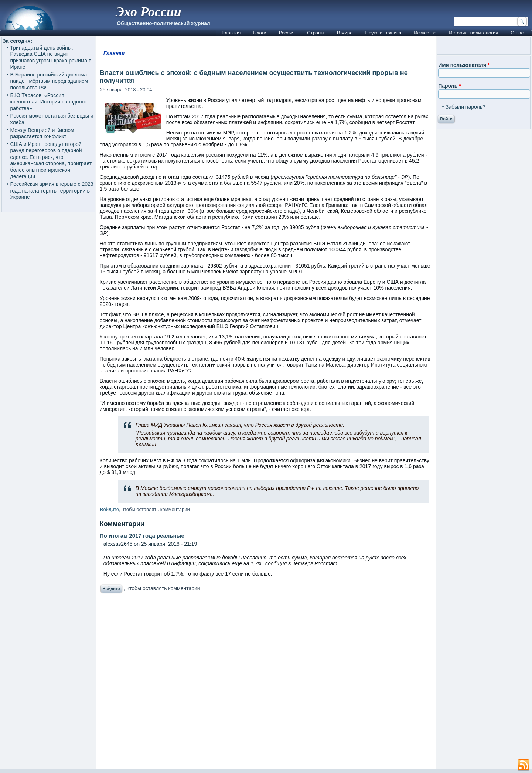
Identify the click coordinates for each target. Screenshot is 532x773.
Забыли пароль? (465, 107)
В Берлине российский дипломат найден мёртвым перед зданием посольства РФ (50, 81)
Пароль (449, 86)
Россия (287, 33)
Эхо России (148, 12)
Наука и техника (383, 33)
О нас (517, 33)
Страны (316, 33)
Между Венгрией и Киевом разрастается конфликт (42, 133)
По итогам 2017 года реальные (142, 536)
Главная (231, 33)
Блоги (260, 33)
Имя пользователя (464, 65)
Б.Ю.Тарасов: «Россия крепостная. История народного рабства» (49, 102)
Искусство (425, 33)
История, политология (473, 33)
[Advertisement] (266, 683)
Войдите (110, 509)
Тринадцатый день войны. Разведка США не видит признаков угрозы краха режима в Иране (51, 57)
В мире (345, 33)
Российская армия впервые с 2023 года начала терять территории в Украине (52, 190)
